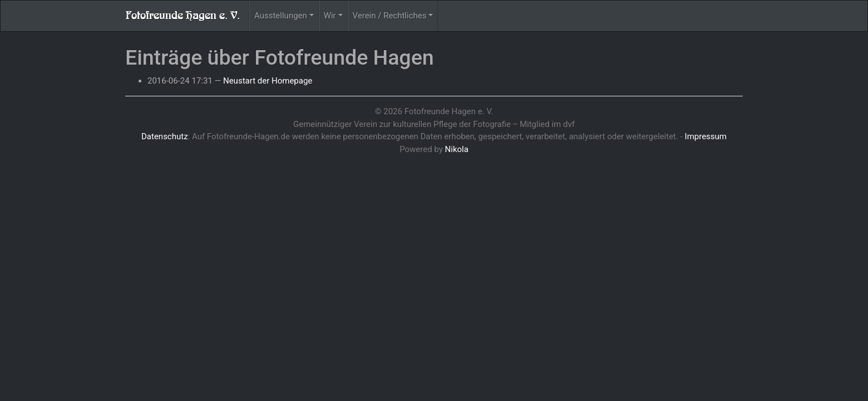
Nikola (457, 149)
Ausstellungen (281, 16)
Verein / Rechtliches (390, 16)
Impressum (706, 136)
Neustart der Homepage (268, 81)
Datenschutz (165, 136)
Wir (330, 16)
